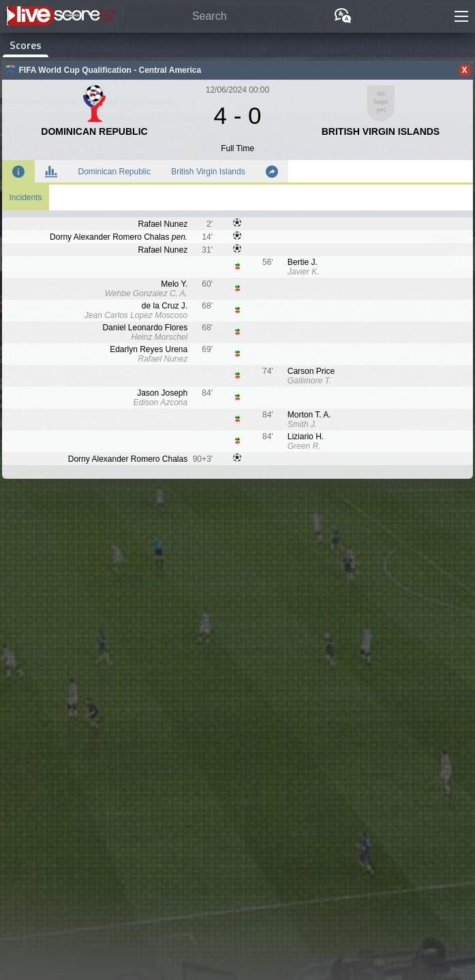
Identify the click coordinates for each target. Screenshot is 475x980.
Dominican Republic (114, 172)
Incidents (25, 197)
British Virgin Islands (208, 172)
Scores (26, 45)
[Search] (215, 17)
